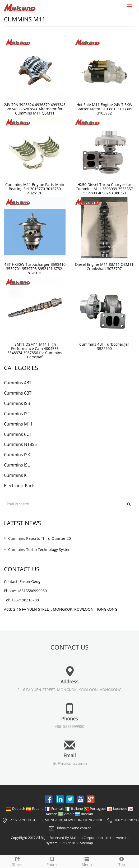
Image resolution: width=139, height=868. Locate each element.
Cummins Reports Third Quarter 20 (40, 538)
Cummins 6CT (18, 434)
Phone (52, 861)
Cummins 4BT (18, 383)
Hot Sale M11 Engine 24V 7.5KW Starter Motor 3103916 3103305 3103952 (104, 109)
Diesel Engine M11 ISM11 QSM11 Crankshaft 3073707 (104, 266)
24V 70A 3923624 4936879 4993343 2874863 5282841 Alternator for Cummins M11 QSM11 (35, 109)
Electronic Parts (20, 486)
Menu (87, 861)
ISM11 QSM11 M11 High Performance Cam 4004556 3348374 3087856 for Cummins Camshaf (35, 351)
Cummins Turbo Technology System (40, 549)
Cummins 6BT (18, 393)
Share (17, 861)
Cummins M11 (18, 424)
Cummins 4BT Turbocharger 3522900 (104, 346)
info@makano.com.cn (69, 763)
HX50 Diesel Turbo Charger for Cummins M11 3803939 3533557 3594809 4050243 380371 (104, 189)
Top (122, 861)
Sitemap (87, 843)
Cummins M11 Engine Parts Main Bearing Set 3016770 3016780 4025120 (35, 189)
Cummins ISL (17, 465)
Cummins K (15, 475)
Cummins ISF (17, 414)
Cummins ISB (17, 403)
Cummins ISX (17, 455)
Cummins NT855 (20, 444)
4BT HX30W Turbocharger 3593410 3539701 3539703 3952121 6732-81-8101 (35, 269)
